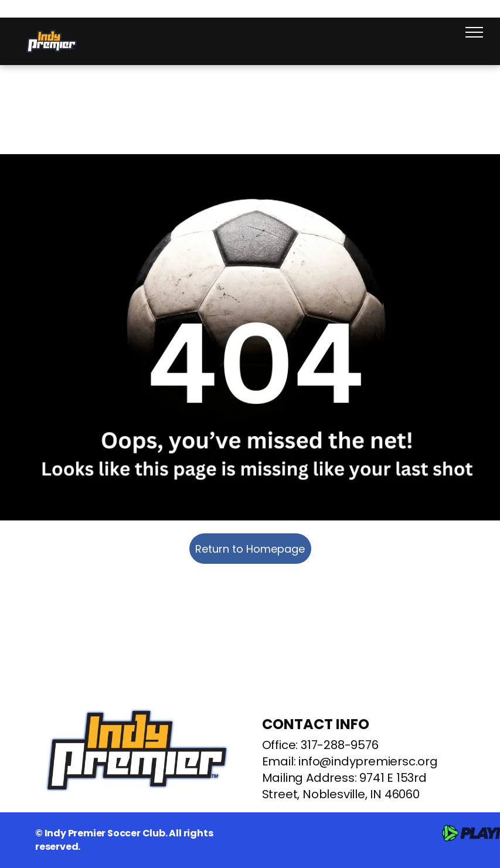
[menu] (474, 32)
